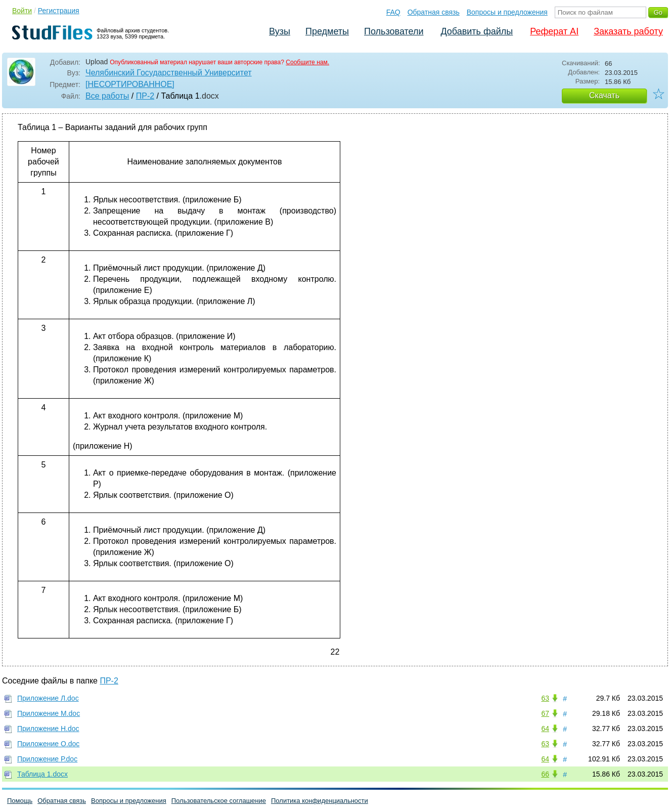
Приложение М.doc (49, 713)
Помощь (20, 801)
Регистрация (59, 11)
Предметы (327, 31)
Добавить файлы (477, 31)
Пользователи (394, 31)
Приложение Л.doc (48, 698)
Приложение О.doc (48, 744)
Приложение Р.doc (47, 759)
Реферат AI (554, 31)
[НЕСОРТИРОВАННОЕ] (130, 84)
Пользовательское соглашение (219, 801)
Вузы (280, 31)
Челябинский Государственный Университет (169, 73)
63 (545, 698)
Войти (22, 11)
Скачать (604, 95)
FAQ (393, 12)
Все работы (107, 96)
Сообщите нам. (307, 62)
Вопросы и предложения (507, 12)
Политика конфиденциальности (320, 801)
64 (545, 729)
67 (545, 713)
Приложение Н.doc (48, 729)
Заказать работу (628, 31)
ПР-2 (145, 96)
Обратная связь (434, 12)
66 (545, 774)
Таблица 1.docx (42, 774)
